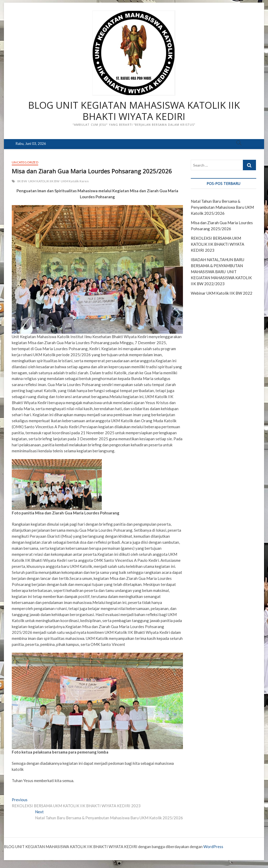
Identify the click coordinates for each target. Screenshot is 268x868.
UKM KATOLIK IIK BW (44, 181)
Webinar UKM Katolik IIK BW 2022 (222, 293)
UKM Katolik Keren (75, 181)
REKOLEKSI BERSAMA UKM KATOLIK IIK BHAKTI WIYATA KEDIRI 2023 (217, 244)
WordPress (213, 847)
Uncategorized (25, 162)
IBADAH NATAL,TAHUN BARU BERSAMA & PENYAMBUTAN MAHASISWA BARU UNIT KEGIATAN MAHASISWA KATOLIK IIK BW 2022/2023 (221, 272)
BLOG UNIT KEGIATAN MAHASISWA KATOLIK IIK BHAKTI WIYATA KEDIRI (134, 111)
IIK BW (22, 181)
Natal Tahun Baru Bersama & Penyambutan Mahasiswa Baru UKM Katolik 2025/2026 (222, 207)
